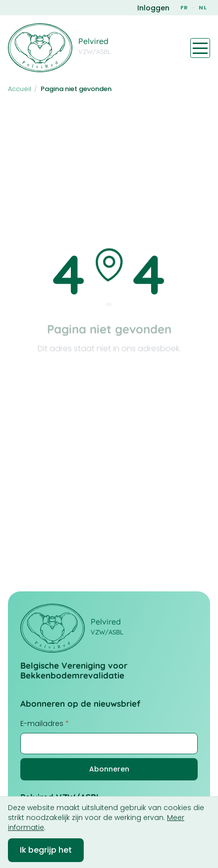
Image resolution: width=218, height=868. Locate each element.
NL (203, 7)
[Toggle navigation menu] (200, 48)
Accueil (20, 89)
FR (184, 7)
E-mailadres (45, 723)
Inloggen (153, 8)
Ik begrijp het (46, 850)
